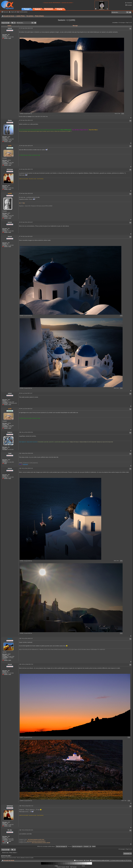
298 (9, 836)
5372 (9, 213)
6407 (9, 186)
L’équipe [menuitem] (87, 860)
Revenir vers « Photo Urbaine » (10, 853)
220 (7, 187)
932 (9, 447)
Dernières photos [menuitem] (23, 12)
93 (7, 461)
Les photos (115, 23)
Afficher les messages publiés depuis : (52, 846)
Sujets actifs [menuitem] (14, 12)
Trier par (75, 846)
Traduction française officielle (63, 867)
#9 (20, 409)
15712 (9, 160)
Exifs (123, 114)
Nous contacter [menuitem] (79, 860)
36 (7, 448)
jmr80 (10, 146)
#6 (20, 222)
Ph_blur (10, 830)
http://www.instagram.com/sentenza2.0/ (36, 841)
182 (7, 838)
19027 (9, 654)
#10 (20, 432)
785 (7, 36)
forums (83, 866)
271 (7, 401)
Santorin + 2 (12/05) (66, 20)
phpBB (56, 866)
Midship (10, 639)
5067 (9, 400)
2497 (9, 460)
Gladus (10, 120)
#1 (20, 28)
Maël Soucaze (73, 867)
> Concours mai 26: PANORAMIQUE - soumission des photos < (58, 3)
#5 (20, 193)
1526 (9, 137)
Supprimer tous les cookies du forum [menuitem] (101, 860)
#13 (20, 638)
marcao (10, 28)
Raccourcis (6, 12)
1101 (8, 214)
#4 (20, 169)
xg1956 (10, 194)
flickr (24, 203)
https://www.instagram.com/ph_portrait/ (41, 842)
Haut (131, 118)
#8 (20, 393)
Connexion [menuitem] (129, 3)
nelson (10, 393)
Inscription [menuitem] (130, 5)
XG (20, 203)
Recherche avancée (130, 12)
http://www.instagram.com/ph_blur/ (36, 839)
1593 (8, 138)
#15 (20, 806)
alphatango (10, 169)
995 (9, 35)
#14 (20, 664)
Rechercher (127, 12)
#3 (20, 146)
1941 (8, 655)
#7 (20, 236)
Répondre (5, 23)
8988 (8, 161)
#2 (20, 120)
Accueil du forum (9, 860)
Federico (10, 432)
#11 (20, 453)
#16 (20, 830)
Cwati (10, 453)
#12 (20, 468)
